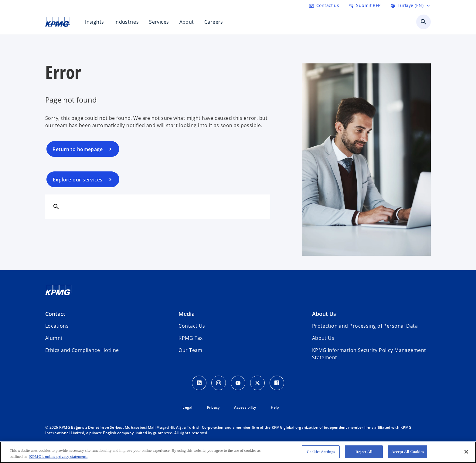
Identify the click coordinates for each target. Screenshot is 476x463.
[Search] (56, 206)
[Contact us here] (324, 5)
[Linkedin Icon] (199, 383)
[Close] (466, 452)
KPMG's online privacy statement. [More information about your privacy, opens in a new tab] (58, 456)
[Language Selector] (411, 5)
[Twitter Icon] (257, 383)
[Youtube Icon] (238, 383)
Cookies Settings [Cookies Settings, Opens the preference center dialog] (321, 452)
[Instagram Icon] (219, 383)
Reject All (364, 452)
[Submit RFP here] (365, 5)
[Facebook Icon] (277, 383)
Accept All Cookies (408, 452)
